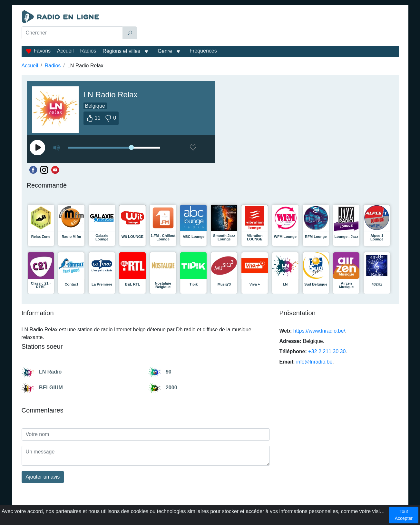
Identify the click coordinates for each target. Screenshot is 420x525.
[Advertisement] (269, 26)
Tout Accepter (404, 515)
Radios (88, 51)
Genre (165, 51)
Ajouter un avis (43, 477)
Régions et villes (121, 51)
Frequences (203, 51)
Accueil (65, 51)
